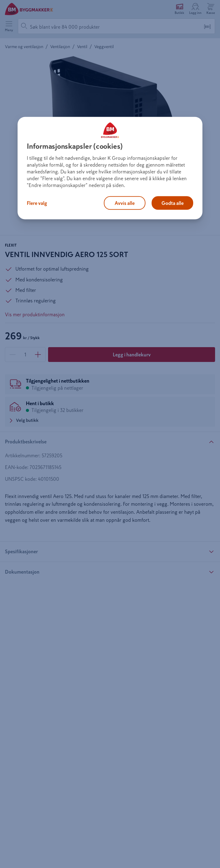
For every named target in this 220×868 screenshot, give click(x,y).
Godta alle (173, 203)
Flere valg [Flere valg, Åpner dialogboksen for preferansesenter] (37, 203)
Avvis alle (125, 203)
